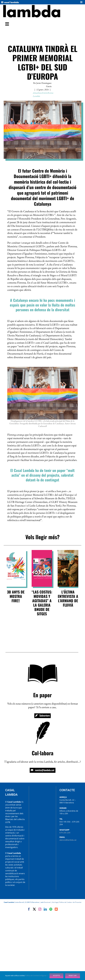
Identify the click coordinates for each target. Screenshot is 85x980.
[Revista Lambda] (32, 5)
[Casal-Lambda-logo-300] (10, 2)
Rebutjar (73, 976)
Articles (44, 93)
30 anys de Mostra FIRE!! (16, 596)
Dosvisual (47, 902)
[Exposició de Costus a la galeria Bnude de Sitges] (42, 551)
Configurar (43, 976)
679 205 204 (65, 833)
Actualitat (37, 93)
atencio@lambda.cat (68, 840)
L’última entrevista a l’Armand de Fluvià (68, 598)
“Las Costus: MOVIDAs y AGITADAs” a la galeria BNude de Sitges (42, 603)
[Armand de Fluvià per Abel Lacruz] (68, 551)
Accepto (56, 976)
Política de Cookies (32, 976)
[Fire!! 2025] (16, 551)
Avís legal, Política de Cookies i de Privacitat (67, 902)
